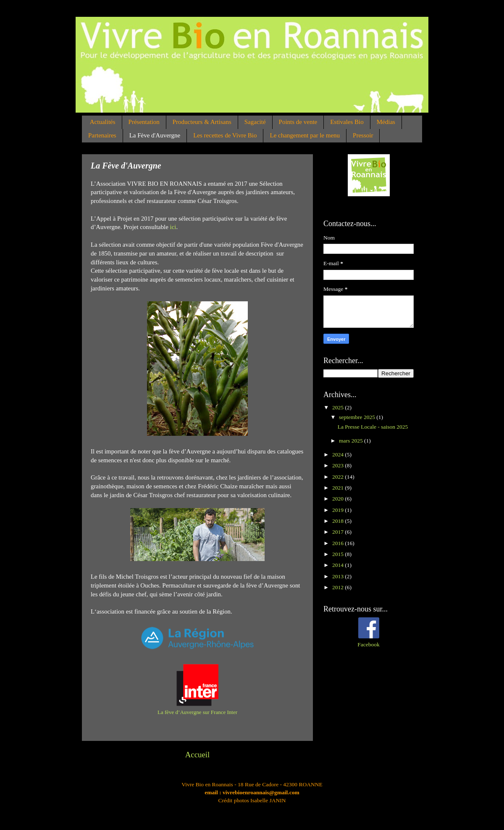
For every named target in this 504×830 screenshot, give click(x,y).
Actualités (103, 122)
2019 (339, 510)
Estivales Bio (347, 122)
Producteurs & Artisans (202, 122)
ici (173, 227)
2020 (339, 499)
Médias (386, 122)
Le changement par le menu (305, 135)
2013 (339, 576)
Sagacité (255, 122)
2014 (339, 565)
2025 (339, 407)
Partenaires (102, 135)
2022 (339, 477)
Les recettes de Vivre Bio (225, 135)
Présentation (144, 122)
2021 (339, 488)
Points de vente (298, 122)
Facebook (368, 644)
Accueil (198, 755)
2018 (339, 521)
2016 (339, 543)
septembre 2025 (358, 417)
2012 (339, 587)
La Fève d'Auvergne (155, 135)
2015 (339, 554)
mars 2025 (352, 441)
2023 (339, 465)
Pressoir (363, 135)
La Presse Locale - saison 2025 (373, 427)
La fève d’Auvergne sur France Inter (197, 712)
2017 (339, 532)
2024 (339, 455)
